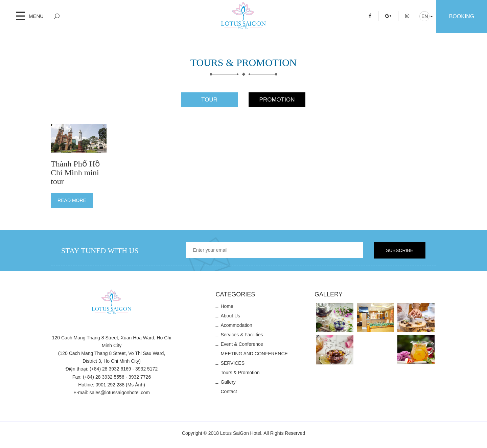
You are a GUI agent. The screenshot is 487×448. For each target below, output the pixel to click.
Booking (462, 16)
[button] (426, 16)
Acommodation (237, 325)
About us (231, 316)
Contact (229, 391)
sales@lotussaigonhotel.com (120, 393)
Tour (209, 100)
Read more (72, 200)
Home (227, 306)
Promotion (277, 100)
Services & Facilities (242, 335)
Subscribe (400, 250)
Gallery (228, 382)
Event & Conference (242, 344)
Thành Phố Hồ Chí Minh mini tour (75, 173)
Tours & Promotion (240, 373)
